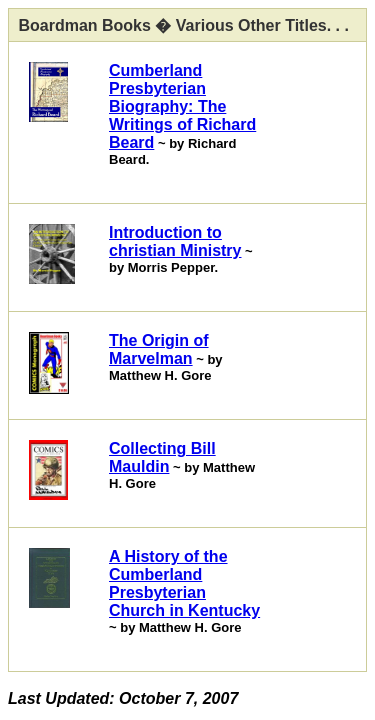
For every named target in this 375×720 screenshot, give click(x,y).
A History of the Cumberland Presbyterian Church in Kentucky (184, 583)
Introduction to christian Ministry (175, 241)
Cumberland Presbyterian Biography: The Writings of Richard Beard (182, 106)
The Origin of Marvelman (159, 349)
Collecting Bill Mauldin (162, 457)
